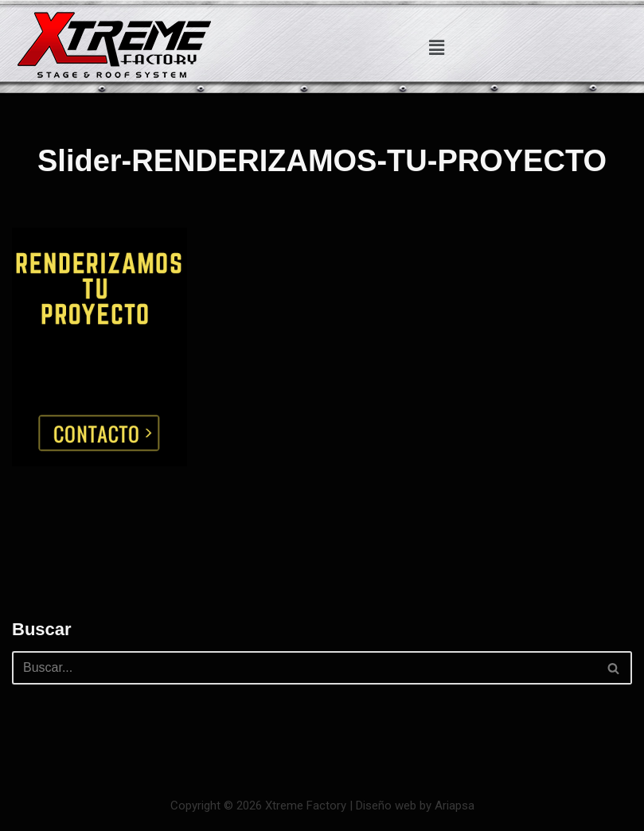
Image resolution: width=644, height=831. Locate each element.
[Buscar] (304, 668)
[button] (436, 48)
